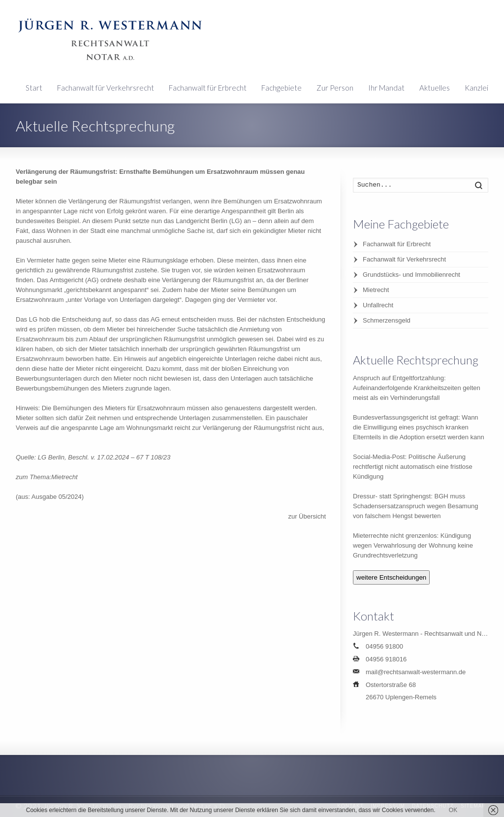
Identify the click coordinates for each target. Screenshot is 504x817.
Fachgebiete (282, 88)
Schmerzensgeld (387, 320)
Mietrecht (376, 290)
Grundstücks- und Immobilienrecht (411, 275)
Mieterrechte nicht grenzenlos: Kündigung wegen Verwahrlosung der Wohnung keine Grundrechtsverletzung (413, 545)
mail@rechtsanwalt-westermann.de (416, 672)
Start (34, 88)
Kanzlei (476, 88)
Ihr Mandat (386, 88)
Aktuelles (435, 88)
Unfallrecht (378, 305)
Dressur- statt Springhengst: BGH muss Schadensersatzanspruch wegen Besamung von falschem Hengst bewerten (415, 506)
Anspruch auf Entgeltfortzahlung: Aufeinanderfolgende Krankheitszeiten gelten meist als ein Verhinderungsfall (417, 388)
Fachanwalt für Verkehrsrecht (106, 88)
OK (453, 810)
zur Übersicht (307, 516)
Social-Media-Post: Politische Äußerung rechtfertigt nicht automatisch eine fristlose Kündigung (413, 467)
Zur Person (335, 88)
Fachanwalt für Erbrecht (208, 88)
